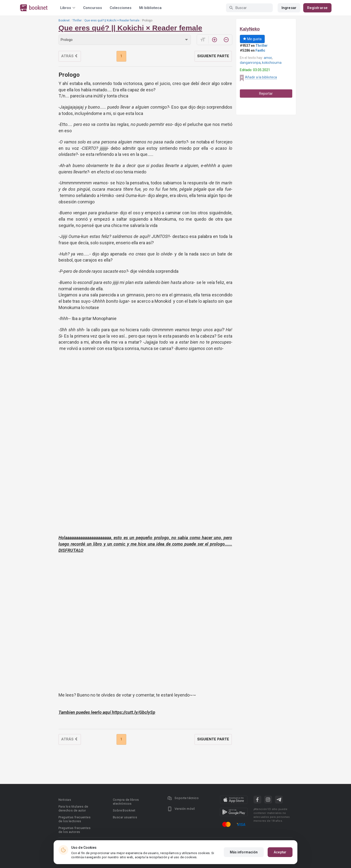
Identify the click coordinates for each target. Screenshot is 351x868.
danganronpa (250, 63)
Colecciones (121, 8)
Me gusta (252, 39)
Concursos (93, 8)
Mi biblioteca (150, 8)
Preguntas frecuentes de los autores (74, 830)
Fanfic (260, 50)
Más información (244, 852)
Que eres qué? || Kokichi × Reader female (112, 20)
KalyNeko (250, 29)
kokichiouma (272, 63)
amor (268, 58)
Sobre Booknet (124, 810)
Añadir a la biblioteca (261, 77)
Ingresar (289, 8)
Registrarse (317, 8)
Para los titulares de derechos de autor (73, 808)
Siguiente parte (213, 56)
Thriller (77, 20)
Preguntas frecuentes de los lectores (74, 819)
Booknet (64, 20)
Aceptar (280, 852)
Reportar (266, 94)
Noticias (65, 800)
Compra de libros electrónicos (126, 802)
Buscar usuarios (125, 817)
